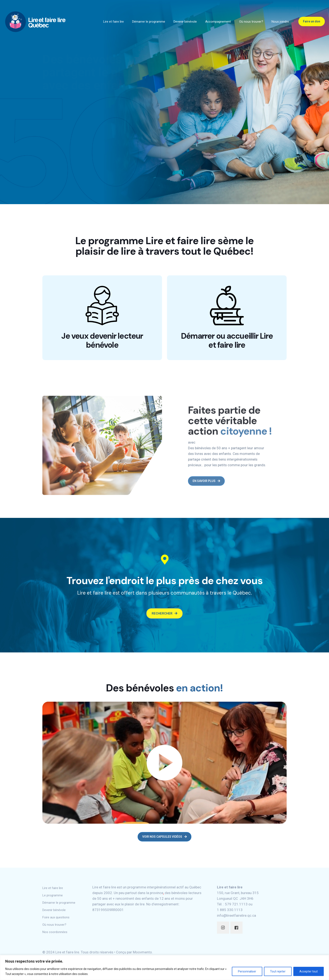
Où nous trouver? (54, 928)
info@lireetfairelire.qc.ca (236, 918)
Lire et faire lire (53, 891)
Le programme (53, 898)
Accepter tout (309, 971)
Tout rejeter (278, 971)
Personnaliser (247, 971)
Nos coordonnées (55, 935)
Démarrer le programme (59, 906)
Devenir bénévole (54, 913)
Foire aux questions (56, 920)
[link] (164, 766)
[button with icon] (223, 931)
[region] (164, 968)
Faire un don (312, 21)
